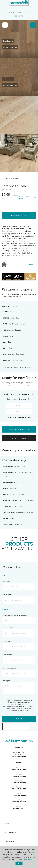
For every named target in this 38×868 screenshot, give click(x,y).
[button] (30, 4)
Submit (19, 719)
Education (9, 841)
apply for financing (19, 438)
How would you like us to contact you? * (17, 615)
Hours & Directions (19, 757)
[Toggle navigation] (3, 4)
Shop (7, 823)
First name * (7, 581)
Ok (19, 863)
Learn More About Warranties (12, 525)
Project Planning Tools (28, 197)
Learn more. (28, 859)
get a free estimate (19, 429)
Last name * (7, 595)
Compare (32, 265)
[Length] (19, 405)
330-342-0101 (19, 16)
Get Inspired (10, 832)
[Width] (19, 412)
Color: (8, 41)
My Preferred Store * (10, 668)
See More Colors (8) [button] (10, 47)
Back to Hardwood (10, 179)
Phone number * (8, 628)
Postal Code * (7, 655)
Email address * (8, 641)
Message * (6, 681)
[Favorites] (33, 4)
